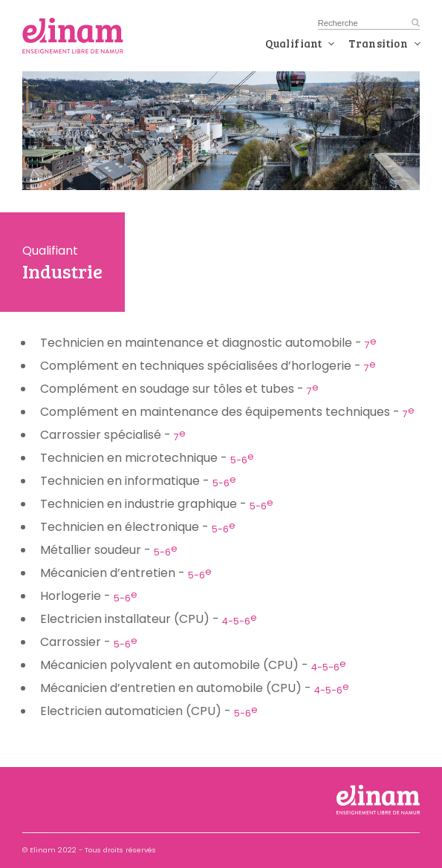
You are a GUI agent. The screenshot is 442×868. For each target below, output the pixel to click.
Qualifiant (293, 43)
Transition (378, 43)
